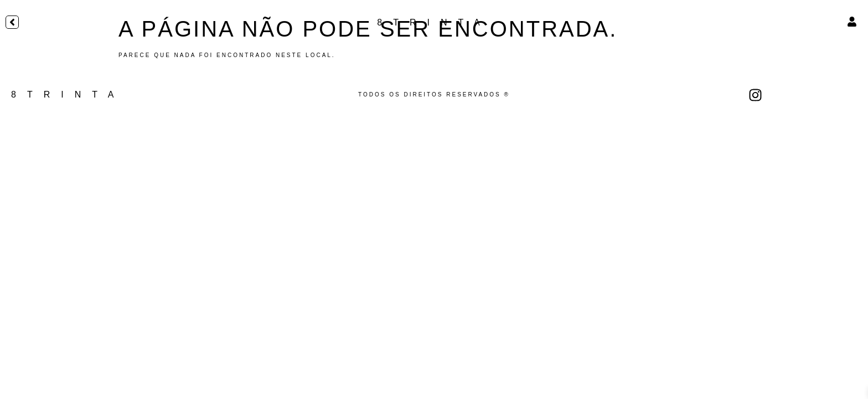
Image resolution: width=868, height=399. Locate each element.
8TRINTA (434, 22)
